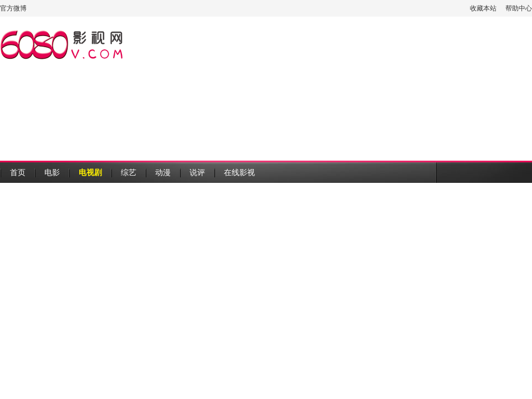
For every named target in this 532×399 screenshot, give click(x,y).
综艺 (129, 172)
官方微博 (13, 8)
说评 (197, 172)
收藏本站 (483, 8)
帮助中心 (519, 8)
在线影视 (239, 172)
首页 (18, 172)
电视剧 (90, 172)
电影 (52, 172)
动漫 (163, 172)
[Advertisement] (216, 89)
